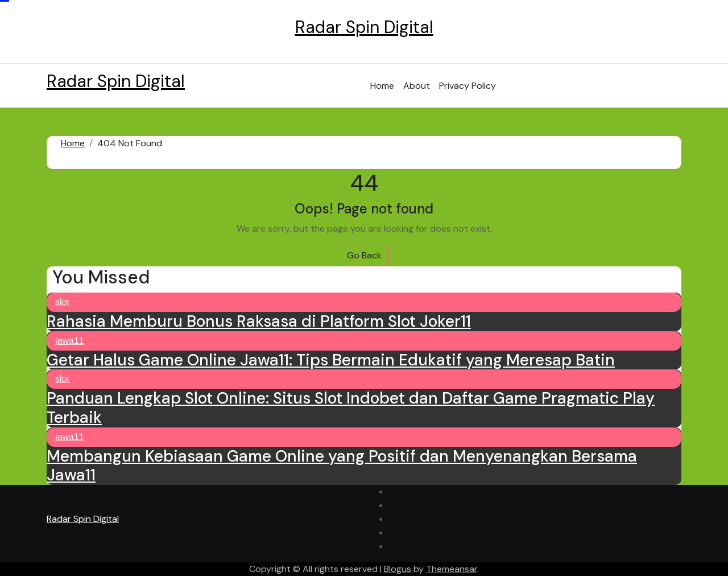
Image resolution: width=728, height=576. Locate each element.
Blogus (398, 569)
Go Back (364, 255)
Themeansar (452, 569)
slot (62, 302)
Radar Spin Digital (364, 27)
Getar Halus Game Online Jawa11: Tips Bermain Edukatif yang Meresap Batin (331, 360)
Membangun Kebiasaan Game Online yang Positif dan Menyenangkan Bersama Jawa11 (342, 466)
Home (382, 86)
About (417, 86)
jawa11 (70, 341)
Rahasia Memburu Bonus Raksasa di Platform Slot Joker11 (259, 321)
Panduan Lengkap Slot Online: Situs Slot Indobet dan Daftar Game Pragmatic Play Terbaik (351, 408)
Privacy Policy (468, 86)
